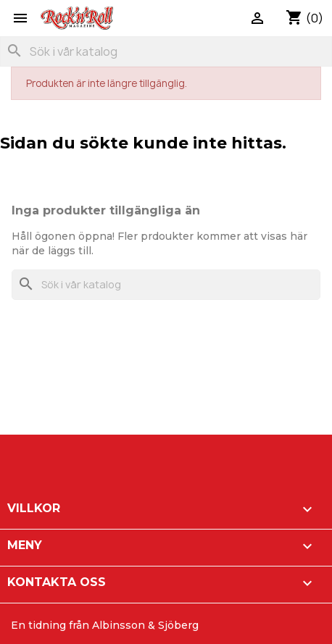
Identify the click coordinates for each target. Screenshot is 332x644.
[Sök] (166, 51)
